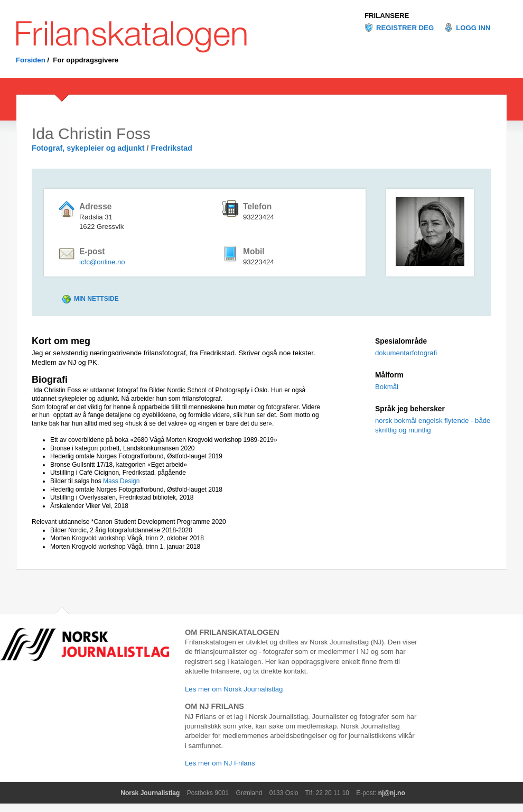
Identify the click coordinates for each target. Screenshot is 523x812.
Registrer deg (405, 28)
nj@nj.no (392, 793)
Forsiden (31, 60)
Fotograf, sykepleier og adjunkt (89, 148)
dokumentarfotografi (406, 353)
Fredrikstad (172, 148)
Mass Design (121, 481)
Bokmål (387, 387)
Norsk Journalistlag (150, 793)
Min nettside (96, 299)
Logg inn (473, 28)
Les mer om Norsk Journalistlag (234, 689)
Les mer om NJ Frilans (220, 763)
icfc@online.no (102, 262)
